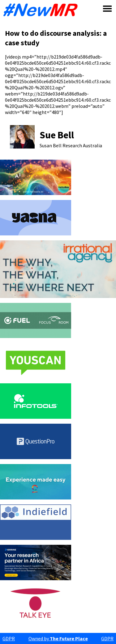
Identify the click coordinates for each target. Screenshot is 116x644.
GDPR (9, 638)
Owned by (58, 638)
